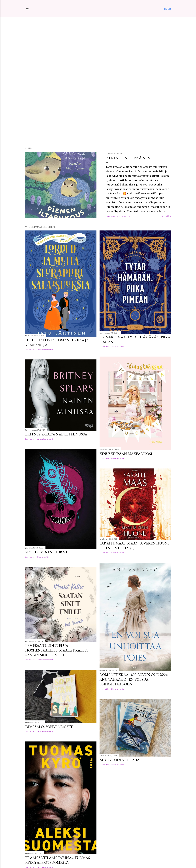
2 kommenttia (117, 347)
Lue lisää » (165, 216)
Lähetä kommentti (45, 350)
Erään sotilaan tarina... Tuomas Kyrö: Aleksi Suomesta (58, 860)
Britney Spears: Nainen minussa (56, 434)
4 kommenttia (123, 216)
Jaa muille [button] (110, 216)
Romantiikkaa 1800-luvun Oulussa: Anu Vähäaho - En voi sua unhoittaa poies (134, 679)
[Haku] (167, 9)
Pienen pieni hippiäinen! (129, 158)
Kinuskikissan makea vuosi (126, 454)
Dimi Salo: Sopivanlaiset (49, 727)
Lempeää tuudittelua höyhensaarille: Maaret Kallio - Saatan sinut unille (58, 650)
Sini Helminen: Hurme (47, 552)
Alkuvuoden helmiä (120, 760)
